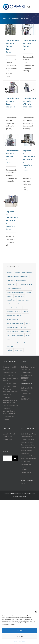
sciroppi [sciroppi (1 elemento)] (23, 327)
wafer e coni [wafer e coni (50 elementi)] (19, 350)
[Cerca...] (8, 458)
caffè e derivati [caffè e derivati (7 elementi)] (27, 273)
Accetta (19, 630)
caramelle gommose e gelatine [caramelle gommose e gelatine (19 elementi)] (17, 280)
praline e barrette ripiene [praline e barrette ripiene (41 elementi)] (15, 323)
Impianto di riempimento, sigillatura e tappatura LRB (28, 167)
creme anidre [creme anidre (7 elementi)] (19, 296)
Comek (8, 52)
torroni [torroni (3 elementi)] (28, 335)
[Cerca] (15, 458)
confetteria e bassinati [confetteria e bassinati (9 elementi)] (14, 288)
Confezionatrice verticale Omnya (29, 46)
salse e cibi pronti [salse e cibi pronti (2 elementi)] (12, 327)
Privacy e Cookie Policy (20, 641)
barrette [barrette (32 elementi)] (10, 273)
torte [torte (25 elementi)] (8, 339)
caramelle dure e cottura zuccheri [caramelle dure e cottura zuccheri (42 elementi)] (18, 276)
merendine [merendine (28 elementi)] (17, 304)
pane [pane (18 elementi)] (25, 308)
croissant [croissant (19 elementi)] (21, 300)
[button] (36, 612)
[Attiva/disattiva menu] (34, 7)
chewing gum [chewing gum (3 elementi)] (11, 284)
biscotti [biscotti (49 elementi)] (17, 273)
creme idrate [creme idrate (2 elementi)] (11, 300)
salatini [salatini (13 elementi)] (28, 323)
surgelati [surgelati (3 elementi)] (20, 335)
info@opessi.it (27, 383)
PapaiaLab (23, 496)
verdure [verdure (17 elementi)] (9, 350)
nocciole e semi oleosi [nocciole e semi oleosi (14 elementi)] (14, 308)
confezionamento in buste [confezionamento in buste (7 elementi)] (15, 292)
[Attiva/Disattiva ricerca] (29, 7)
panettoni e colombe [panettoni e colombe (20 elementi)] (13, 312)
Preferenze (19, 636)
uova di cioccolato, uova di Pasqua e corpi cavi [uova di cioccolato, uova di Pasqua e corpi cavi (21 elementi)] (18, 344)
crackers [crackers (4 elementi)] (10, 296)
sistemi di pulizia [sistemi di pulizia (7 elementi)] (12, 331)
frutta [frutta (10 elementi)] (9, 304)
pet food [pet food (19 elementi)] (25, 312)
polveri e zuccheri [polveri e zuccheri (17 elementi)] (13, 319)
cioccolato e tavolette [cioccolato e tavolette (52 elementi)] (25, 284)
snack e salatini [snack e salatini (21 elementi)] (25, 331)
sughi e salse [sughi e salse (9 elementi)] (11, 335)
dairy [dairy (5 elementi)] (28, 300)
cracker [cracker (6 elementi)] (29, 292)
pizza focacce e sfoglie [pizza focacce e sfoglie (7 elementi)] (14, 316)
